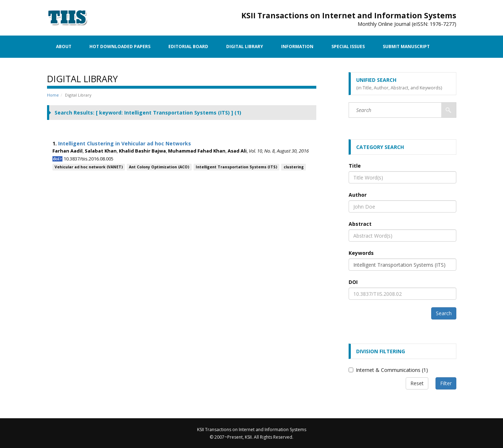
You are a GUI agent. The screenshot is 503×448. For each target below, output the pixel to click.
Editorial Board (188, 46)
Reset (417, 383)
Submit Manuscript (406, 46)
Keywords (361, 253)
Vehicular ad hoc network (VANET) (89, 167)
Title (355, 166)
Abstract (360, 224)
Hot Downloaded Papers (120, 46)
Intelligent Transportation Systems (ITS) (236, 167)
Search (444, 313)
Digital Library (245, 46)
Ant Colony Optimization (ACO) (159, 167)
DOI (353, 282)
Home (53, 95)
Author (358, 195)
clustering (294, 167)
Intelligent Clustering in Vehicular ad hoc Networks (125, 143)
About (64, 46)
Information (297, 46)
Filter (446, 383)
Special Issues (348, 46)
